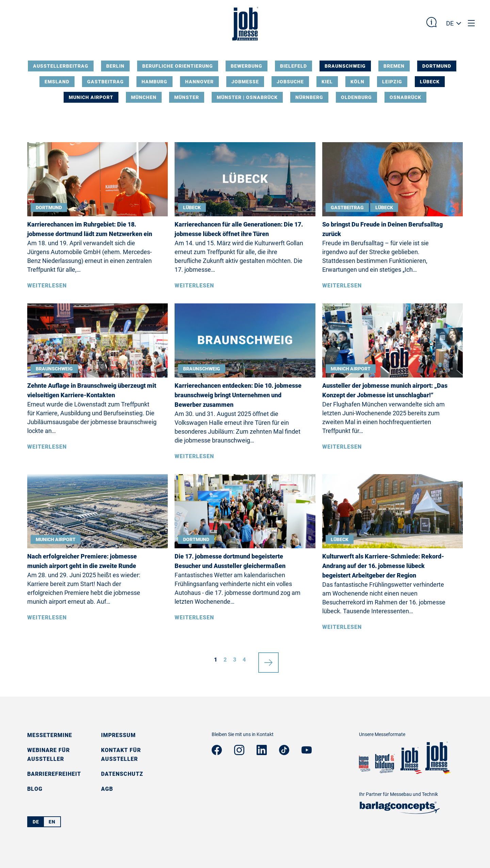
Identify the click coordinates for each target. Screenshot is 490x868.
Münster (187, 97)
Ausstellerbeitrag (61, 66)
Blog (35, 789)
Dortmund (437, 66)
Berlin (115, 66)
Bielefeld (293, 66)
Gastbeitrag (105, 82)
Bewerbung (247, 66)
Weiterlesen (47, 286)
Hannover (199, 82)
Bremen (394, 66)
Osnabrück (405, 97)
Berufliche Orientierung (178, 66)
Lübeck (430, 82)
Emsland (57, 82)
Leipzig (392, 82)
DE (450, 23)
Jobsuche (290, 82)
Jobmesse (245, 82)
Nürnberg (309, 97)
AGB (107, 789)
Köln (357, 82)
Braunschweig (345, 66)
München (144, 97)
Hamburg (154, 82)
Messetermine (50, 735)
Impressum (118, 735)
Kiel (327, 82)
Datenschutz (122, 774)
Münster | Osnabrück (247, 97)
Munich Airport (91, 97)
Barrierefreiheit (54, 774)
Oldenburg (356, 97)
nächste (268, 660)
